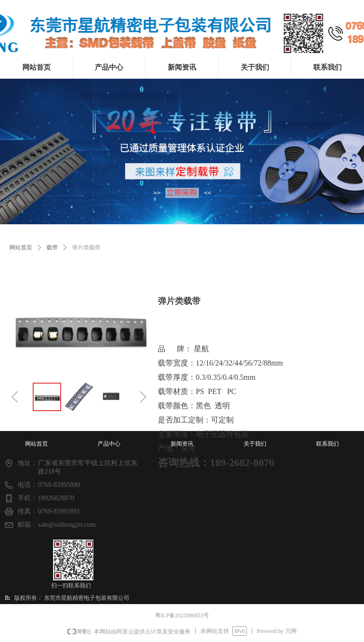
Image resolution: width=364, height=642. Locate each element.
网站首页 (21, 248)
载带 (52, 248)
